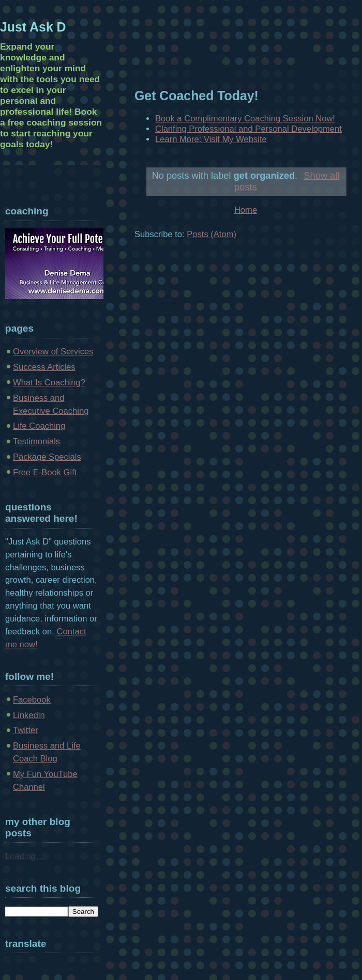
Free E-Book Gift (45, 472)
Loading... (24, 856)
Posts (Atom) (212, 234)
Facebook (32, 700)
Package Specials (47, 457)
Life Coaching (39, 426)
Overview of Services (53, 352)
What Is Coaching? (49, 383)
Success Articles (44, 367)
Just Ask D (33, 27)
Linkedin (29, 715)
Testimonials (36, 441)
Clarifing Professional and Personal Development (248, 129)
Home (246, 210)
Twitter (26, 730)
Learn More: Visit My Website (211, 139)
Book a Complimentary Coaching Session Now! (245, 119)
